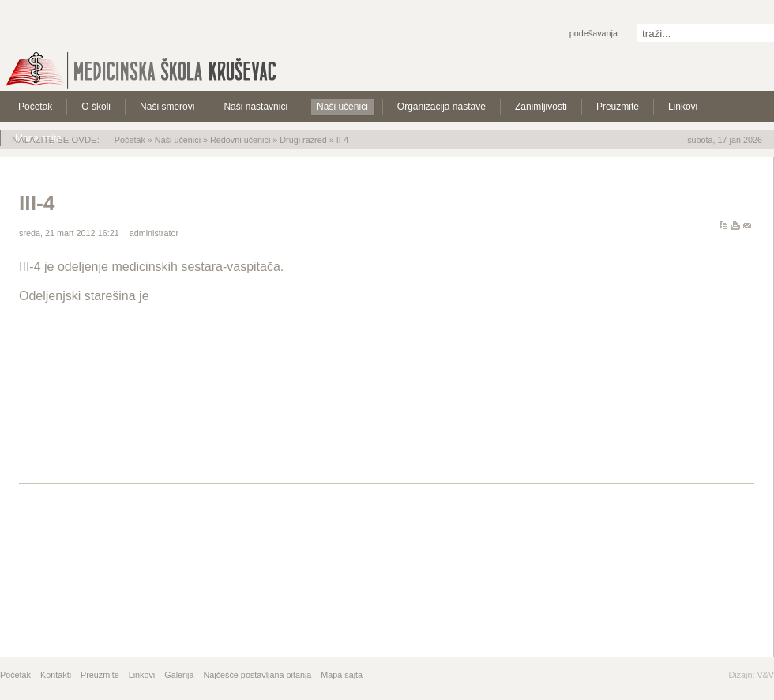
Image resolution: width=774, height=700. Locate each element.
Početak (130, 140)
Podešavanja (594, 33)
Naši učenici (178, 140)
